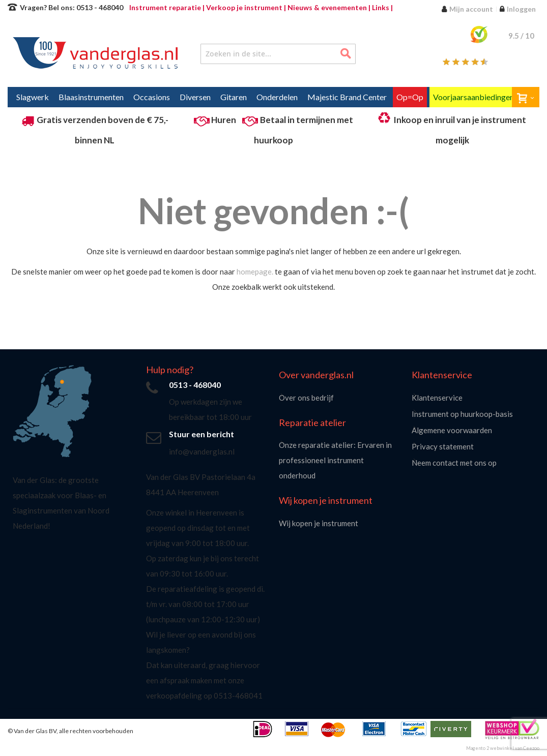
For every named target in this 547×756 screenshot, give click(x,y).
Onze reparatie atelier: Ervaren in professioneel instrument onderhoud (335, 460)
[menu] (273, 97)
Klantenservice (437, 398)
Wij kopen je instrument (319, 523)
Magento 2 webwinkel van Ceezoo (503, 748)
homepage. (255, 271)
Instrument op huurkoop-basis (462, 414)
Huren (224, 120)
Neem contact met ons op (454, 463)
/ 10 (521, 36)
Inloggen (521, 9)
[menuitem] (33, 97)
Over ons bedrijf (306, 398)
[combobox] (278, 54)
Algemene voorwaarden (452, 430)
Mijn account (471, 9)
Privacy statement (443, 446)
